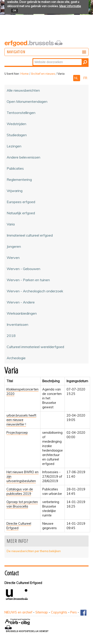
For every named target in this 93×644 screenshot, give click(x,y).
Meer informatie (70, 6)
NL (77, 78)
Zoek (33, 59)
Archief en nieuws (43, 74)
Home (25, 74)
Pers (74, 612)
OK (14, 10)
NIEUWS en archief (18, 612)
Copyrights (59, 612)
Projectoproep (17, 433)
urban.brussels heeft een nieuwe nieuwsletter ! (21, 420)
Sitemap (42, 612)
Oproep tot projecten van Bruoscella (22, 504)
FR (85, 78)
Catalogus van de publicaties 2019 (20, 491)
